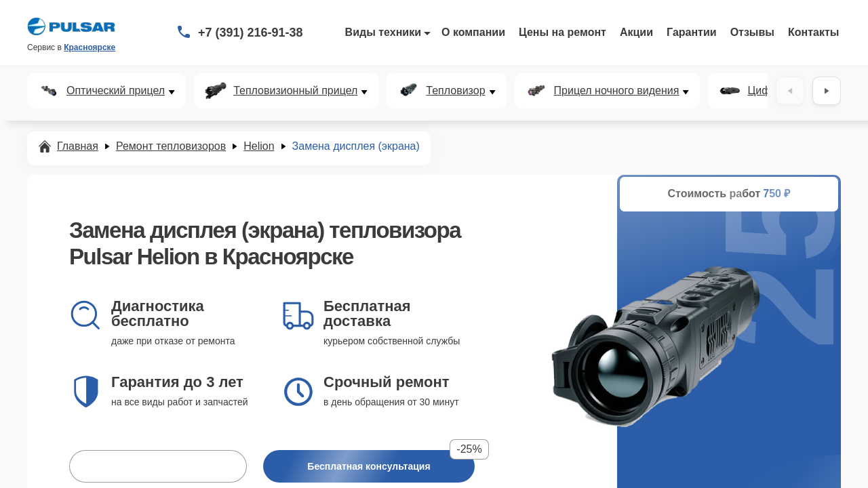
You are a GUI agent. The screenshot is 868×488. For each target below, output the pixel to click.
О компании (473, 32)
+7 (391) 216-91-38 (251, 33)
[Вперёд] (827, 91)
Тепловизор (455, 91)
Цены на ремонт (563, 32)
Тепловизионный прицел (295, 91)
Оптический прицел (116, 91)
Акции (636, 32)
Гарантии (692, 32)
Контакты (813, 32)
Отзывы (752, 32)
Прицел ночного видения (617, 91)
